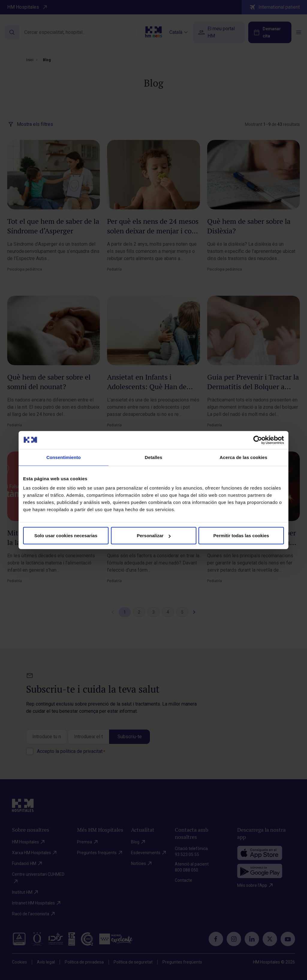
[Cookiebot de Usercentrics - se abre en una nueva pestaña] (258, 440)
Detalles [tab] (153, 457)
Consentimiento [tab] (64, 457)
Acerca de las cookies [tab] (244, 457)
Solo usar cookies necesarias (66, 536)
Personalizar (154, 536)
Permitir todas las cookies (241, 536)
